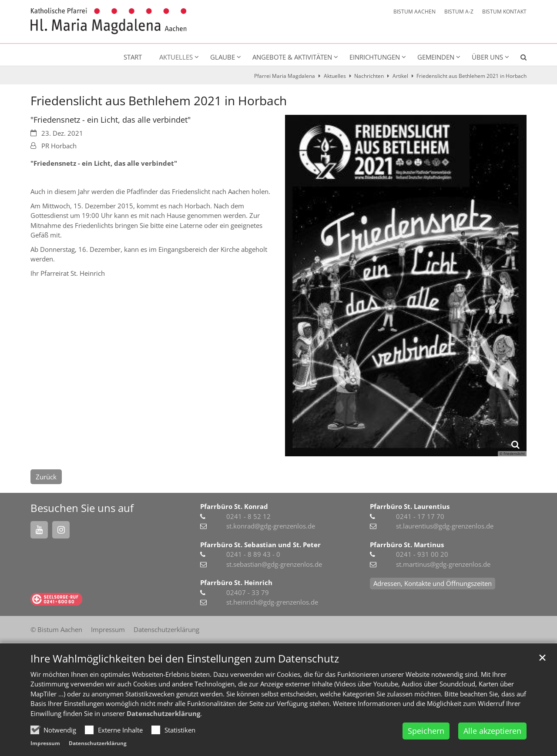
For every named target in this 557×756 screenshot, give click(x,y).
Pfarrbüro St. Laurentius (410, 506)
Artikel (400, 76)
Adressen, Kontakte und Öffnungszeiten (433, 583)
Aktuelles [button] (176, 57)
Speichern (426, 731)
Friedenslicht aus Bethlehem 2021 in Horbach (471, 76)
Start (133, 57)
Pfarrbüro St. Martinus (407, 545)
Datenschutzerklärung (163, 713)
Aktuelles (335, 76)
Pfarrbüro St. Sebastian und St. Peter (260, 545)
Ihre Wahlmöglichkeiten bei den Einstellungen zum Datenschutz (185, 659)
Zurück (46, 477)
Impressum (45, 743)
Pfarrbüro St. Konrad (234, 506)
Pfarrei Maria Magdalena (285, 76)
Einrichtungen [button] (375, 57)
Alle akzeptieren (492, 731)
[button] (518, 59)
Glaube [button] (223, 57)
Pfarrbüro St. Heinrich (236, 582)
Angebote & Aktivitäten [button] (292, 57)
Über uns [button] (487, 57)
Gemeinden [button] (436, 57)
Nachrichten (369, 76)
